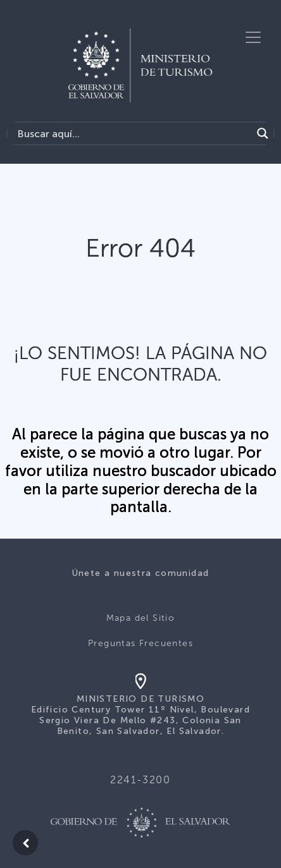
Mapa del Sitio (141, 618)
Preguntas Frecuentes (140, 643)
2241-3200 (140, 780)
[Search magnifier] (263, 133)
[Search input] (133, 133)
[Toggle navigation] (253, 37)
